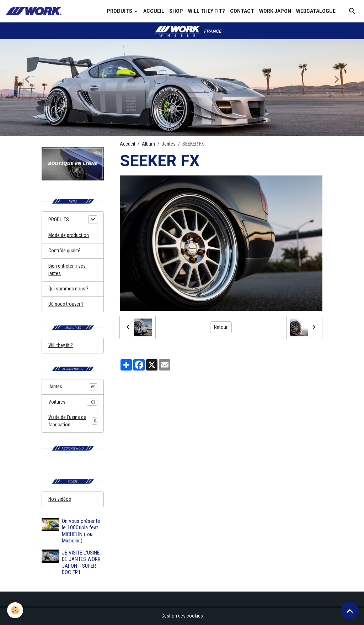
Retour (221, 327)
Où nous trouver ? (66, 304)
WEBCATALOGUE (316, 11)
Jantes (169, 144)
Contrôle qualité (64, 251)
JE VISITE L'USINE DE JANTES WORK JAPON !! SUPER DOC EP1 (81, 563)
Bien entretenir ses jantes (67, 270)
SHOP (176, 11)
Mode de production (69, 235)
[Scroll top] (350, 611)
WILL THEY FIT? (207, 11)
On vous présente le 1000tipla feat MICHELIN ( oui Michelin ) (81, 531)
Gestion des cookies (182, 616)
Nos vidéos (60, 499)
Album (148, 144)
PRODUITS (120, 11)
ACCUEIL (154, 11)
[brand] (34, 11)
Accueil (127, 144)
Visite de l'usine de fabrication (73, 421)
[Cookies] (15, 610)
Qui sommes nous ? (68, 289)
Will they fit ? (61, 345)
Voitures (73, 402)
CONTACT (242, 11)
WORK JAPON (275, 11)
